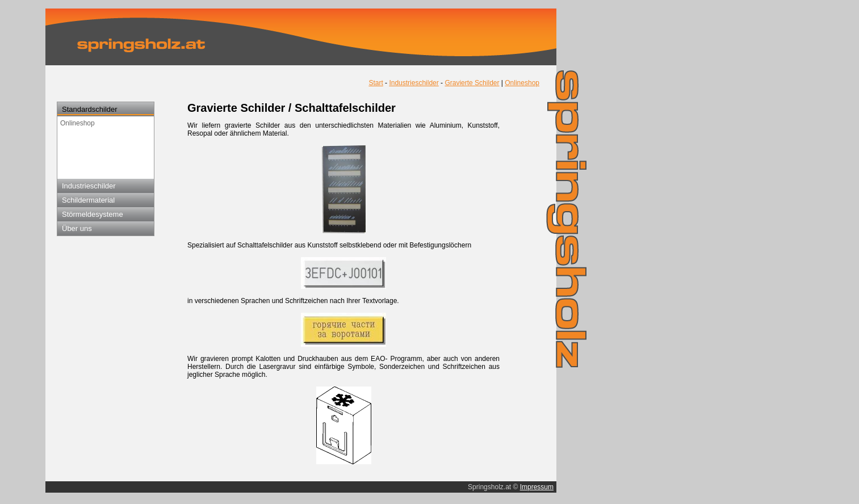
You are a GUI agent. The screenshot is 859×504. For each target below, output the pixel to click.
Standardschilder (90, 109)
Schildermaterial (88, 200)
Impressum (537, 487)
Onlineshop (77, 123)
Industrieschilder (89, 186)
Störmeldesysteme (93, 214)
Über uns (77, 228)
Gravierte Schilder (472, 83)
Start (376, 83)
